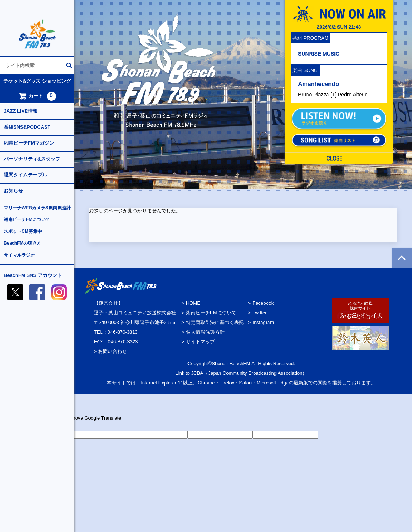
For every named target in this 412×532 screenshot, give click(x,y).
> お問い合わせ (110, 351)
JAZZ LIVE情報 (21, 111)
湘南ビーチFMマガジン (29, 143)
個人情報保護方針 (205, 332)
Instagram (263, 322)
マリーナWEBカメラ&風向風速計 (37, 208)
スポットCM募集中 (23, 231)
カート (37, 96)
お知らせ (13, 191)
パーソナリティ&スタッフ (32, 159)
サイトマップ (200, 342)
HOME (193, 303)
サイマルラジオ (19, 255)
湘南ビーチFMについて (27, 219)
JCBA (197, 373)
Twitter (259, 313)
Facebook (263, 303)
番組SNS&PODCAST (27, 127)
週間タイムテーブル (25, 175)
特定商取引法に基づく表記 (215, 322)
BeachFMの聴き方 (22, 243)
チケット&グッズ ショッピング (37, 81)
